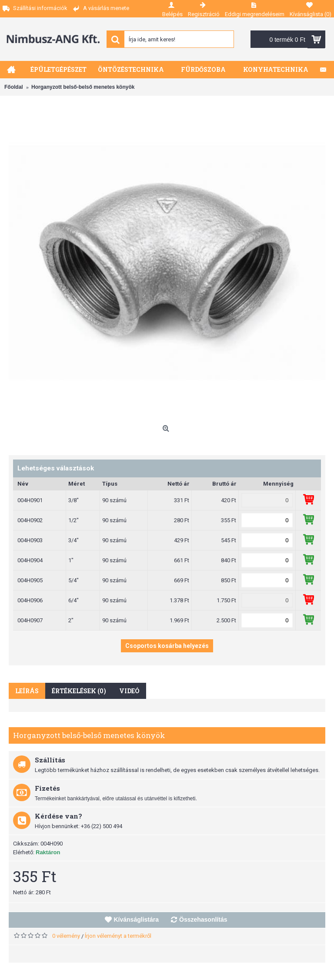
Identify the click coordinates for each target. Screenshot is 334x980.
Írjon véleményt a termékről (118, 936)
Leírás (27, 691)
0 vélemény (66, 936)
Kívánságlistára (137, 920)
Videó (129, 691)
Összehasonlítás (203, 920)
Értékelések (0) (79, 691)
